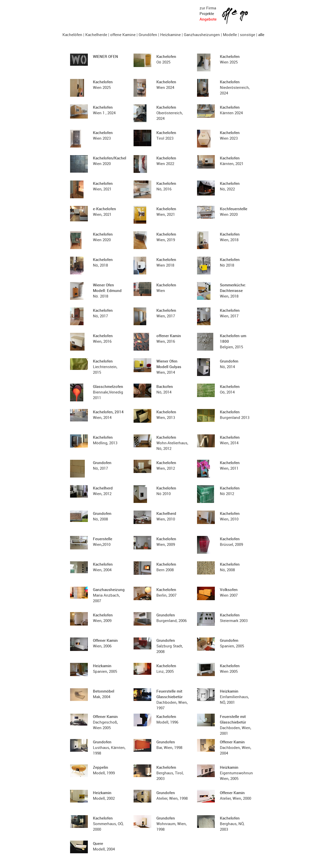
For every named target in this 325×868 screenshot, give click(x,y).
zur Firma (208, 8)
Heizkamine (170, 35)
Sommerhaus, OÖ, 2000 (108, 824)
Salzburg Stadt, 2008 (170, 646)
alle (261, 35)
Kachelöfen (72, 35)
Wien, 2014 (169, 367)
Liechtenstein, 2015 (105, 367)
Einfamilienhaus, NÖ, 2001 (234, 697)
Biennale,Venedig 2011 (108, 392)
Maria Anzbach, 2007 (109, 595)
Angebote (208, 19)
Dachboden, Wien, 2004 (235, 747)
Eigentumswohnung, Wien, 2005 (238, 773)
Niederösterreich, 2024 (235, 87)
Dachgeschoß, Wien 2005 (105, 722)
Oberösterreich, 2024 (170, 113)
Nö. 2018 (107, 290)
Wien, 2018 (233, 290)
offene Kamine (123, 35)
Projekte (207, 13)
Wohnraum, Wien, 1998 (172, 824)
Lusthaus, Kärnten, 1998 (109, 747)
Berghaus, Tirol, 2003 (170, 773)
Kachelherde (96, 35)
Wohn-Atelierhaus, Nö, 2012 (172, 443)
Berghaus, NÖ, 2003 (232, 824)
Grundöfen (148, 35)
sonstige (248, 35)
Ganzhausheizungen (202, 35)
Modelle (230, 35)
